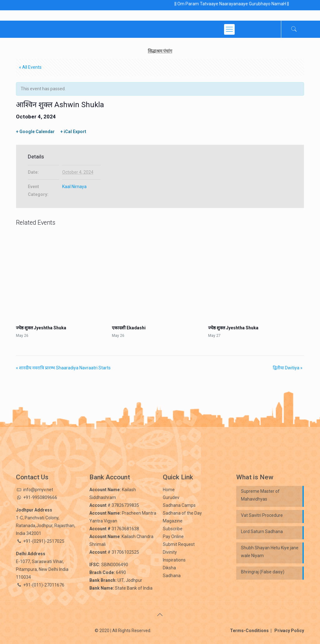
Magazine (173, 521)
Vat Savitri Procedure (262, 515)
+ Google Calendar (35, 132)
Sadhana (172, 576)
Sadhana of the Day (182, 513)
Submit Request (179, 544)
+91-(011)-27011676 (44, 585)
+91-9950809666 (40, 497)
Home (169, 490)
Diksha (169, 568)
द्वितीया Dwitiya (288, 368)
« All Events (30, 67)
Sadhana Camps (179, 505)
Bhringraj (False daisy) (263, 572)
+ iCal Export (73, 132)
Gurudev (171, 497)
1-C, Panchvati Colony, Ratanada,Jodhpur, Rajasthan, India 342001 (46, 526)
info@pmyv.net (38, 490)
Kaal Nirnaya (74, 187)
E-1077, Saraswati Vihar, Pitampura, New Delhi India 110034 (42, 569)
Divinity (170, 552)
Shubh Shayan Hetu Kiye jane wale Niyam (270, 552)
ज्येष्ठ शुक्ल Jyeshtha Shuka (41, 328)
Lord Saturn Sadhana (262, 532)
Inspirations (174, 560)
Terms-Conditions (251, 631)
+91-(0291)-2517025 (44, 541)
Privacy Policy (288, 631)
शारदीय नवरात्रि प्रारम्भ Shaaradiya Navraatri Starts (63, 368)
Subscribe (173, 529)
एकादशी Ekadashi (129, 328)
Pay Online (173, 537)
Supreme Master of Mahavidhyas (260, 495)
